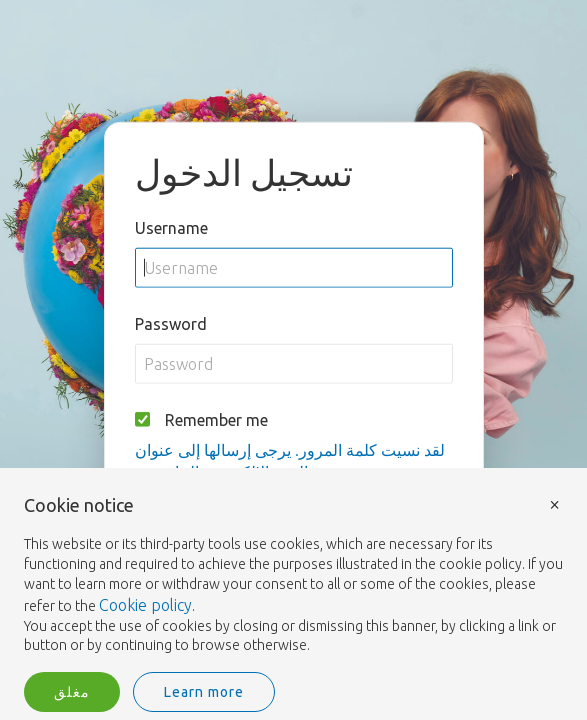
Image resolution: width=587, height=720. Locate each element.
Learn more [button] (204, 692)
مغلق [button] (72, 692)
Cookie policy (145, 605)
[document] (293, 576)
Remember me (216, 419)
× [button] (555, 503)
